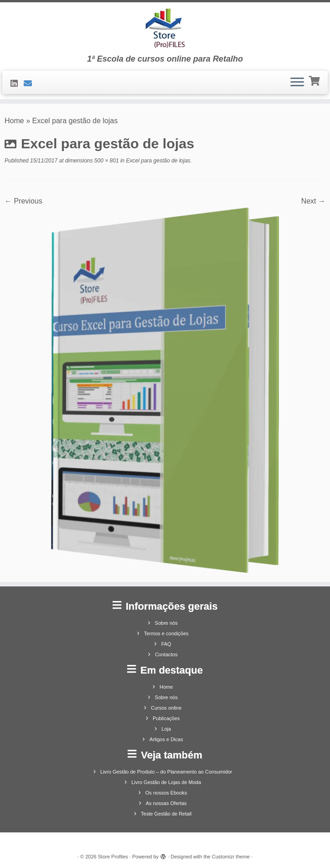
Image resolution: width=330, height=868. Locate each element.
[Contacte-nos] (31, 84)
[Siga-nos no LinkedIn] (17, 84)
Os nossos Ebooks (166, 793)
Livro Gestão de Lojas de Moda (166, 782)
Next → (313, 201)
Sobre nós (166, 623)
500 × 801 (106, 161)
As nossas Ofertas (166, 803)
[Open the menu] (297, 83)
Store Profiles (113, 857)
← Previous (23, 201)
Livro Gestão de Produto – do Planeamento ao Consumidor (166, 772)
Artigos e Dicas (166, 739)
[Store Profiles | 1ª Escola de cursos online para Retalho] (165, 28)
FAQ (166, 644)
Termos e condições (166, 633)
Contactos (166, 654)
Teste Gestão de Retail (166, 814)
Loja (166, 729)
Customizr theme (231, 857)
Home (14, 121)
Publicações (166, 718)
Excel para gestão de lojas (157, 161)
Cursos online (166, 708)
